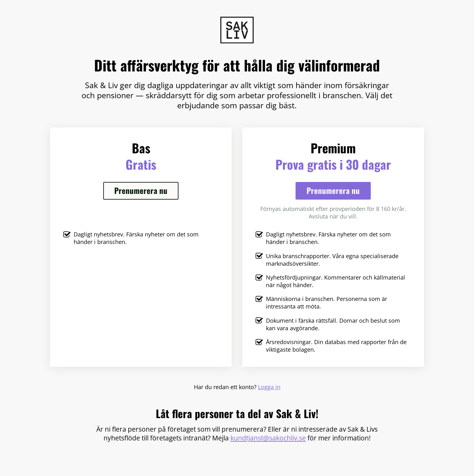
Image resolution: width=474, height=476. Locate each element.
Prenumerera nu (141, 190)
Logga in (269, 387)
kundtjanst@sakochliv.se (268, 438)
